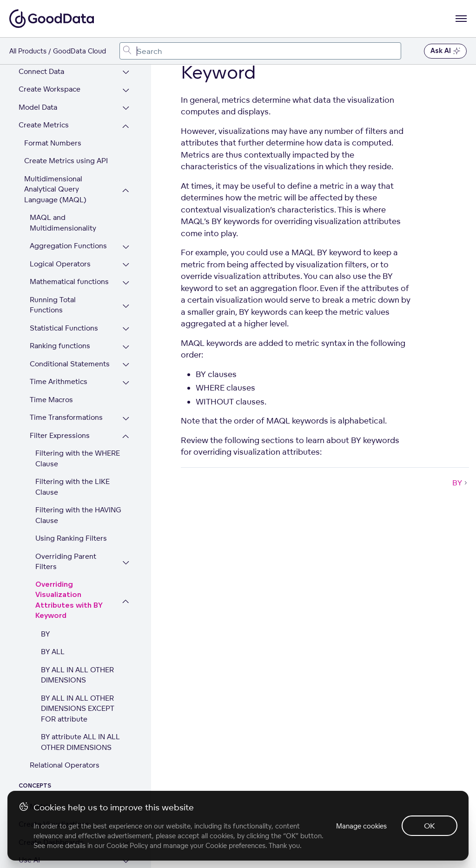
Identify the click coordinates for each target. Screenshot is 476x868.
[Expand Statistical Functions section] (126, 162)
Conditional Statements (70, 196)
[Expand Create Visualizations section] (126, 658)
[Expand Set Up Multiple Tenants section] (126, 748)
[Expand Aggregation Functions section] (126, 80)
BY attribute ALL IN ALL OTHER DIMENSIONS (80, 575)
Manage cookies (361, 826)
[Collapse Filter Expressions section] (126, 269)
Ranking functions (60, 178)
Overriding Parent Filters (66, 394)
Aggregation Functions (68, 78)
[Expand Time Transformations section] (126, 251)
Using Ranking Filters (71, 371)
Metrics (43, 639)
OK (430, 826)
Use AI (29, 692)
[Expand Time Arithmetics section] (126, 215)
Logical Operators (60, 96)
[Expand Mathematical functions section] (126, 116)
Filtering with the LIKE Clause (73, 319)
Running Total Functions (53, 138)
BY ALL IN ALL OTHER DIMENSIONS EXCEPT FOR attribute (78, 541)
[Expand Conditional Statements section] (126, 198)
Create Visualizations (54, 657)
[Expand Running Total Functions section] (126, 139)
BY (45, 467)
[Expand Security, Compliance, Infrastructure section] (126, 771)
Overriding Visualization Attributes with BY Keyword (69, 433)
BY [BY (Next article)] (461, 483)
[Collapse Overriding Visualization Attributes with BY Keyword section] (126, 434)
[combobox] (260, 51)
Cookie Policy (127, 845)
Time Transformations (66, 250)
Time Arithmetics (59, 214)
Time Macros (51, 232)
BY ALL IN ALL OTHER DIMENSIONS (77, 508)
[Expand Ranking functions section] (126, 180)
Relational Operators (65, 598)
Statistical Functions (64, 161)
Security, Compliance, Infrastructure (55, 769)
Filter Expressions (60, 268)
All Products (28, 51)
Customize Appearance (58, 711)
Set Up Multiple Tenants (59, 746)
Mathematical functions (69, 114)
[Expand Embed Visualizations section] (126, 730)
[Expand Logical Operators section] (126, 98)
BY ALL (53, 484)
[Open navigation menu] (461, 19)
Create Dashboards (51, 675)
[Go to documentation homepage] (52, 19)
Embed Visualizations (55, 728)
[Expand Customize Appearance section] (126, 712)
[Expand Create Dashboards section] (126, 676)
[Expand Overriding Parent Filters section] (126, 395)
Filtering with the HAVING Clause (78, 348)
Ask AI (445, 51)
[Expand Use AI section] (126, 694)
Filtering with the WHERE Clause (78, 291)
